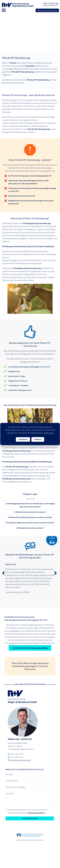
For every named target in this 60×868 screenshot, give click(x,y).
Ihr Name (10, 774)
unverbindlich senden (30, 818)
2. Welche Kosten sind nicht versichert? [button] (30, 512)
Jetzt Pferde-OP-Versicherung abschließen (30, 648)
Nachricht (10, 794)
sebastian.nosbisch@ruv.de (21, 760)
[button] (3, 573)
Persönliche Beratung (47, 10)
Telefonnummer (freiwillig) (15, 787)
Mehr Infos (49, 433)
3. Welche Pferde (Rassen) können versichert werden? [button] (30, 517)
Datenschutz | (22, 840)
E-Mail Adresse (12, 781)
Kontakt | (31, 840)
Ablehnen (38, 439)
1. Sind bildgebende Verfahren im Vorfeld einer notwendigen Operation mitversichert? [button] (30, 505)
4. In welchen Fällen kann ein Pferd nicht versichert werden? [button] (30, 523)
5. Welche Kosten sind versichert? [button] (30, 528)
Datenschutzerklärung (36, 813)
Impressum (39, 840)
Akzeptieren (23, 439)
